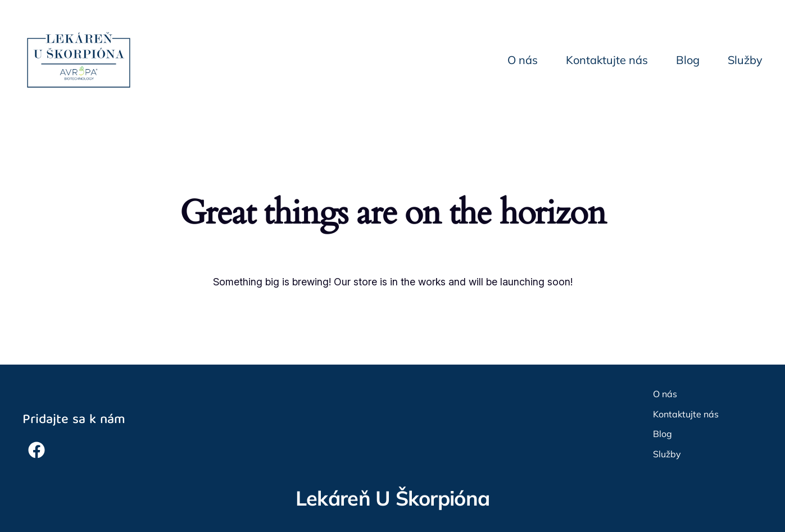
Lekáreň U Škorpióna (392, 498)
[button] (37, 450)
